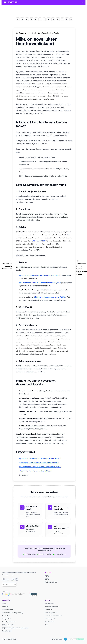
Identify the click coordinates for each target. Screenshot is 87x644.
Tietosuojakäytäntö (52, 607)
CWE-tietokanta (8, 625)
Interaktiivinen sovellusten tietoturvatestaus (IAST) (40, 283)
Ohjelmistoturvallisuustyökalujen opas (15, 628)
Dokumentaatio (8, 610)
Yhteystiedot (50, 604)
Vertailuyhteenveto (9, 622)
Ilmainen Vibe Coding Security (13, 613)
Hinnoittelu (49, 610)
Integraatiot (6, 619)
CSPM (47, 579)
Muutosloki (6, 616)
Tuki (46, 625)
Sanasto (5, 607)
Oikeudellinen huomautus (54, 616)
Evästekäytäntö (50, 619)
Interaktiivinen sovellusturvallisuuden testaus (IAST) (40, 467)
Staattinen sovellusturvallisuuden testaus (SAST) (39, 463)
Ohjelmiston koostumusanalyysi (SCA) (49, 297)
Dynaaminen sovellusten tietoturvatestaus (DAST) (40, 275)
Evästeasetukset (57, 639)
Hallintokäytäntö (51, 613)
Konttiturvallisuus (51, 582)
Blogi (4, 604)
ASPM (47, 576)
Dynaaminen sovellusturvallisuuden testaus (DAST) (40, 458)
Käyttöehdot (50, 622)
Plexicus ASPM (39, 241)
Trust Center (7, 631)
